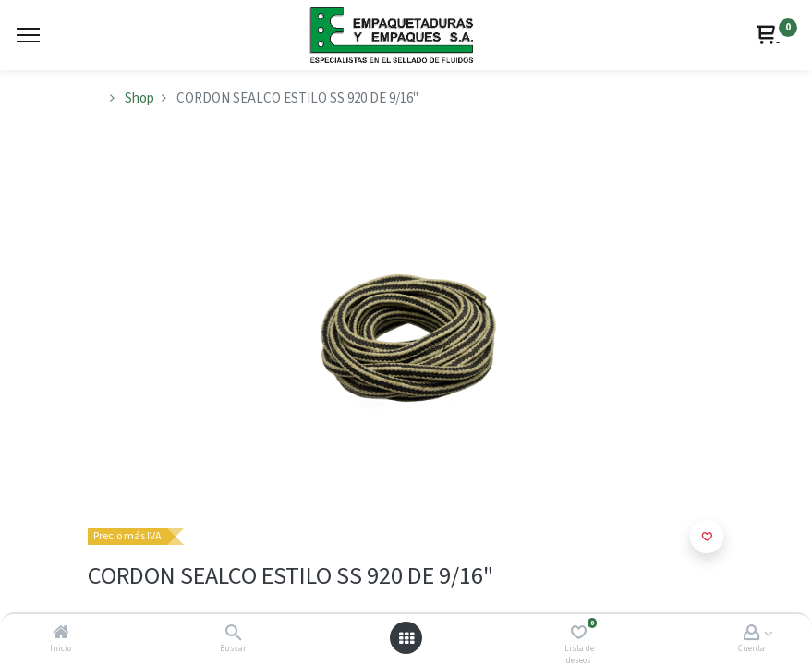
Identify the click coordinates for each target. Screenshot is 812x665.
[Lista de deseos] (579, 634)
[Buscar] (233, 634)
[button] (707, 537)
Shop (139, 98)
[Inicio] (61, 634)
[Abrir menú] (406, 638)
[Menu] (28, 35)
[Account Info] (751, 634)
